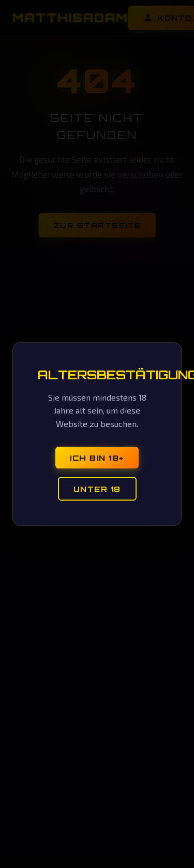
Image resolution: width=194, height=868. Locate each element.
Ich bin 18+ (97, 458)
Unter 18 (97, 489)
